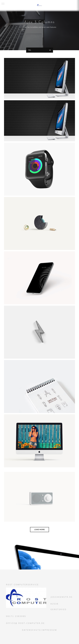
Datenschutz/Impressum (40, 630)
